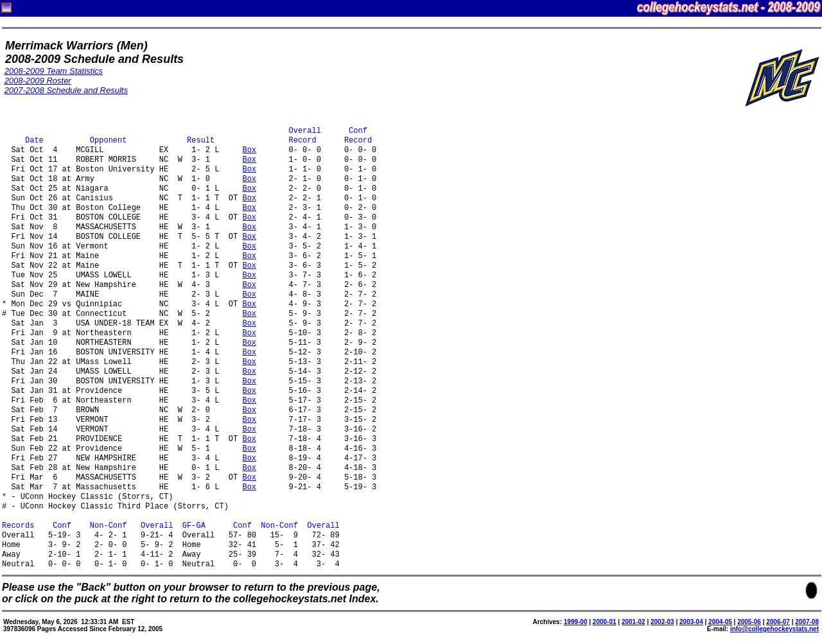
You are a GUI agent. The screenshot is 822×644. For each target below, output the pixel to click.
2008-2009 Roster (38, 81)
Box (249, 151)
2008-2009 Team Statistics (54, 71)
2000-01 (605, 622)
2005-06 (749, 622)
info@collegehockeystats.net (774, 629)
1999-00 (576, 622)
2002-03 (662, 622)
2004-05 (720, 622)
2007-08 (807, 622)
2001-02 (634, 622)
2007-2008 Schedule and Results (66, 90)
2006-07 (778, 622)
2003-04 (691, 622)
